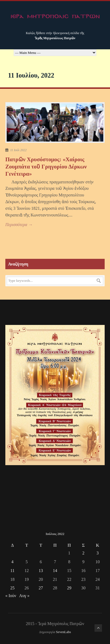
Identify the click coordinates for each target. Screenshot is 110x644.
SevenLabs (64, 632)
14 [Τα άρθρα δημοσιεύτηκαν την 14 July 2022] (55, 571)
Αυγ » (24, 596)
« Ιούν (11, 596)
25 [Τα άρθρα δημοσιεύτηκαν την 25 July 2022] (13, 588)
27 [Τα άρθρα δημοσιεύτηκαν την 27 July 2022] (41, 588)
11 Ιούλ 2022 (18, 150)
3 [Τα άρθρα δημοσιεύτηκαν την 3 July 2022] (97, 553)
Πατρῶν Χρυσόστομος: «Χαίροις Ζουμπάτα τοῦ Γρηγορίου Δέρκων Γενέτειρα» (46, 167)
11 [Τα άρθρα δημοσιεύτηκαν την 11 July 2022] (12, 571)
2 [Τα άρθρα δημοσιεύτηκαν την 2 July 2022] (83, 553)
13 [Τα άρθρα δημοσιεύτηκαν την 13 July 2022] (41, 571)
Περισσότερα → (19, 225)
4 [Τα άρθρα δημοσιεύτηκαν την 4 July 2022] (13, 562)
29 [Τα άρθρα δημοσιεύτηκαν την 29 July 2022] (69, 588)
